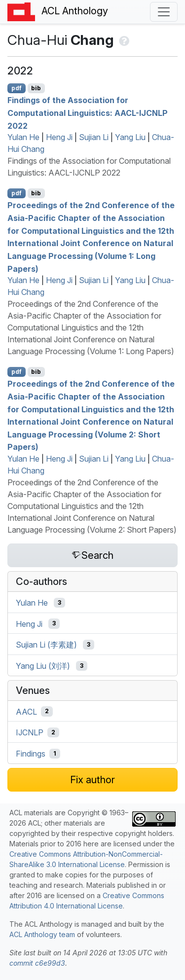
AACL (26, 711)
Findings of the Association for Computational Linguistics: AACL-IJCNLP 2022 (88, 113)
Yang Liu (130, 137)
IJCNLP (30, 732)
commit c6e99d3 (37, 963)
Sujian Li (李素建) (46, 645)
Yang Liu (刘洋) (43, 666)
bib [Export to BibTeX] (36, 88)
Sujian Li (94, 137)
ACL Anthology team (42, 934)
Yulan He (23, 137)
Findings (31, 754)
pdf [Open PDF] (17, 88)
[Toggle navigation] (164, 12)
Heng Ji (59, 137)
